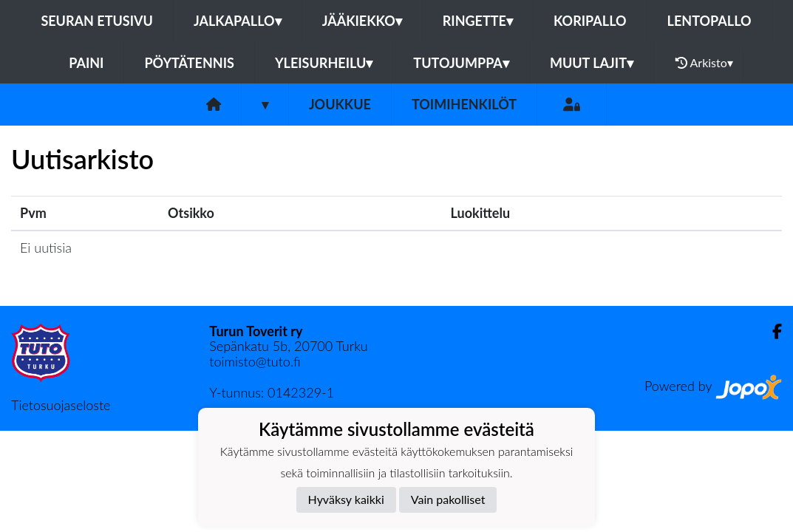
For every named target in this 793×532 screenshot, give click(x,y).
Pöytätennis (189, 63)
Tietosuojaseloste (61, 405)
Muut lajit (592, 63)
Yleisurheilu (324, 63)
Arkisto (704, 63)
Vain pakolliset (448, 499)
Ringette (478, 21)
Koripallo (590, 21)
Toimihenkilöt (464, 104)
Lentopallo (709, 21)
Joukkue (340, 104)
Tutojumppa (461, 63)
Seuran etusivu (97, 21)
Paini (86, 63)
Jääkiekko (362, 21)
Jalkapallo (238, 21)
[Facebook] (771, 331)
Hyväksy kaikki (346, 499)
